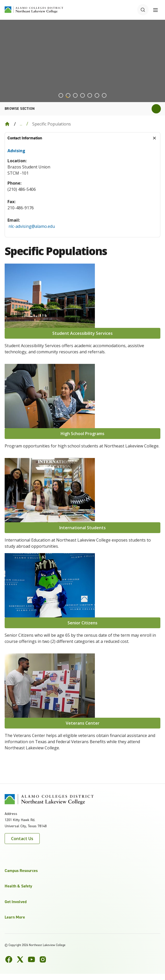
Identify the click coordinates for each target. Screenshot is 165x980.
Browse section (20, 109)
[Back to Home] (7, 124)
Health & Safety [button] (18, 886)
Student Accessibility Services (82, 333)
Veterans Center (83, 723)
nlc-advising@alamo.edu (32, 226)
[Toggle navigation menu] (155, 10)
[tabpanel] (82, 191)
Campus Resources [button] (21, 871)
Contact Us (22, 839)
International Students (82, 528)
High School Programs (82, 434)
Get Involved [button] (16, 902)
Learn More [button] (15, 917)
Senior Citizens (82, 623)
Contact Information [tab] (25, 138)
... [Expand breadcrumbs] (21, 124)
